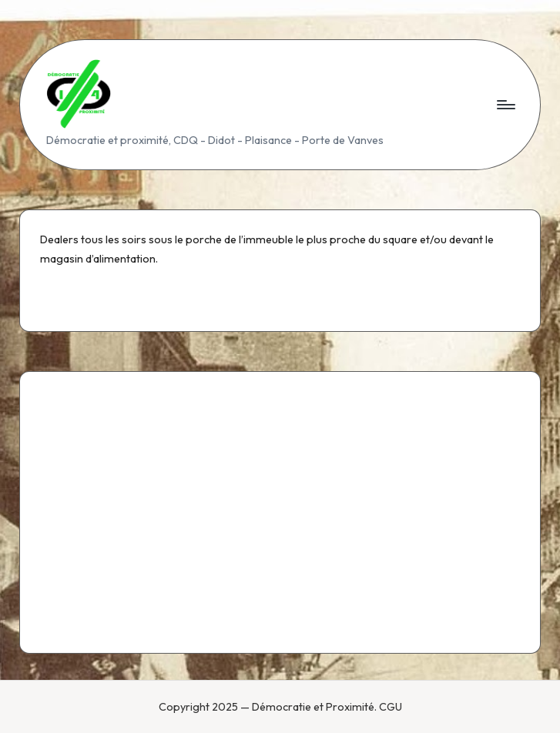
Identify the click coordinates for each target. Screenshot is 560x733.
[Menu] (505, 105)
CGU (391, 707)
